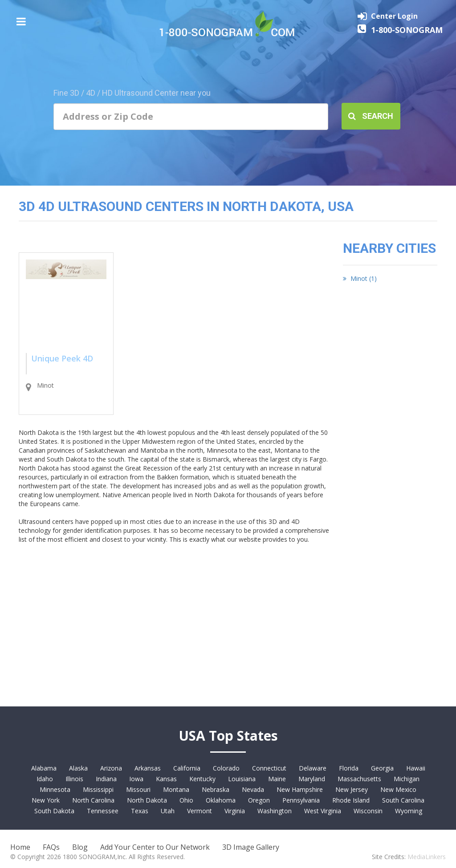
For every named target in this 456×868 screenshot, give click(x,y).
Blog (80, 847)
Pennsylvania (301, 800)
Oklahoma (221, 800)
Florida (349, 768)
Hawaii (416, 768)
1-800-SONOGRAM (407, 30)
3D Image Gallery (251, 847)
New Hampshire (300, 789)
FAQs (51, 847)
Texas (140, 811)
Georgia (382, 768)
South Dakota (54, 811)
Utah (168, 811)
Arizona (111, 768)
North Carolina (93, 800)
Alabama (44, 768)
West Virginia (323, 811)
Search (371, 116)
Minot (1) (360, 278)
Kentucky (202, 779)
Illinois (74, 779)
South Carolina (403, 800)
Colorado (226, 768)
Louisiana (242, 779)
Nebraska (216, 789)
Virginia (235, 811)
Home (20, 847)
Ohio (186, 800)
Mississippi (98, 789)
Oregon (259, 800)
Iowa (136, 779)
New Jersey (352, 789)
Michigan (407, 779)
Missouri (138, 789)
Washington (275, 811)
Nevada (253, 789)
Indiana (106, 779)
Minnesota (55, 789)
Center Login (394, 16)
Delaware (313, 768)
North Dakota (147, 800)
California (187, 768)
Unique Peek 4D (62, 358)
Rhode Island (351, 800)
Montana (176, 789)
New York (46, 800)
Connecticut (269, 768)
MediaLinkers (427, 857)
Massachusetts (359, 779)
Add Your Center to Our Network (155, 847)
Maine (277, 779)
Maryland (312, 779)
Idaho (45, 779)
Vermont (199, 811)
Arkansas (148, 768)
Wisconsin (368, 811)
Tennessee (103, 811)
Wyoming (409, 811)
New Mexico (398, 789)
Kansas (166, 779)
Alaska (78, 768)
